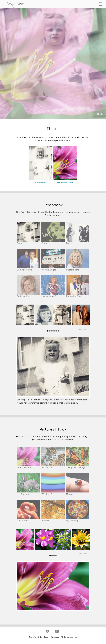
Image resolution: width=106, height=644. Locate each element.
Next (84, 330)
